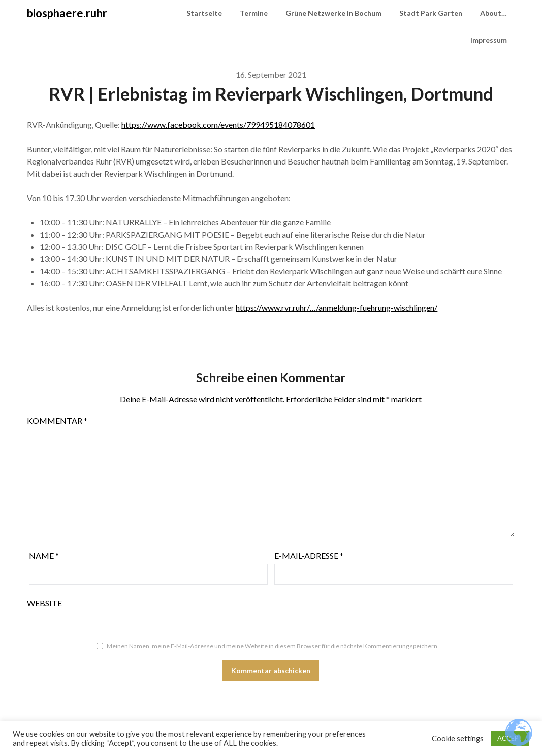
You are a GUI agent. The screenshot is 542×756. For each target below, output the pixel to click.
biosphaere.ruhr (67, 13)
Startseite (204, 13)
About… (493, 13)
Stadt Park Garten (431, 13)
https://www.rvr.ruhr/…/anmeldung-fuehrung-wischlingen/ (337, 307)
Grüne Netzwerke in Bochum (333, 13)
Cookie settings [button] (458, 738)
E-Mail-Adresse (309, 556)
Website (44, 603)
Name (44, 556)
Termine (254, 13)
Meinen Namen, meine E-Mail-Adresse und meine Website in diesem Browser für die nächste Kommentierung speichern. (273, 646)
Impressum (489, 40)
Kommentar (57, 421)
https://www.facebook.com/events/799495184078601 (218, 125)
